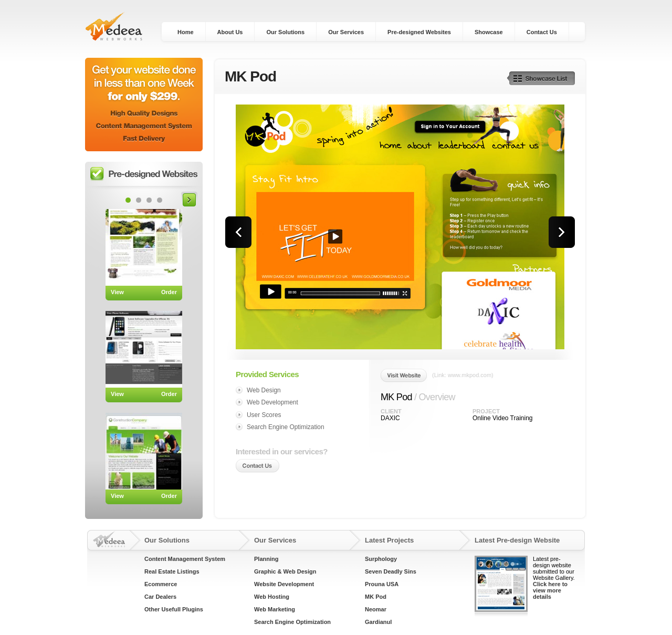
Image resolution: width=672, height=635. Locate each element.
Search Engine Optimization (292, 622)
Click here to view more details (550, 590)
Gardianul (378, 622)
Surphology (381, 559)
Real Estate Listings (172, 571)
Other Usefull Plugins (174, 609)
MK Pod (376, 597)
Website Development (284, 584)
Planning (266, 559)
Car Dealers (160, 597)
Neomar (376, 609)
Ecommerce (161, 584)
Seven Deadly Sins (391, 571)
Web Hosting (272, 597)
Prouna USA (382, 584)
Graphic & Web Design (285, 571)
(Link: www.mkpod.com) (463, 375)
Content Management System (185, 559)
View (117, 292)
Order (169, 292)
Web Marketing (275, 609)
